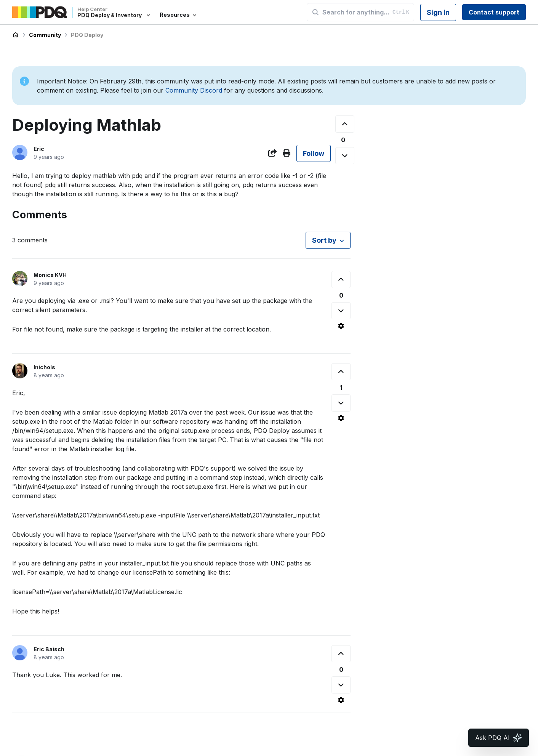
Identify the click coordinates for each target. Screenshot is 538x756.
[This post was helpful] (345, 124)
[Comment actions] (341, 326)
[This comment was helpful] (341, 279)
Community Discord (194, 90)
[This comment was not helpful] (341, 311)
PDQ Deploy (87, 35)
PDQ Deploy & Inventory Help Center (16, 35)
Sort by (324, 240)
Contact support (494, 12)
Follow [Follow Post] (314, 153)
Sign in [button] (438, 12)
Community (45, 35)
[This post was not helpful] (345, 156)
